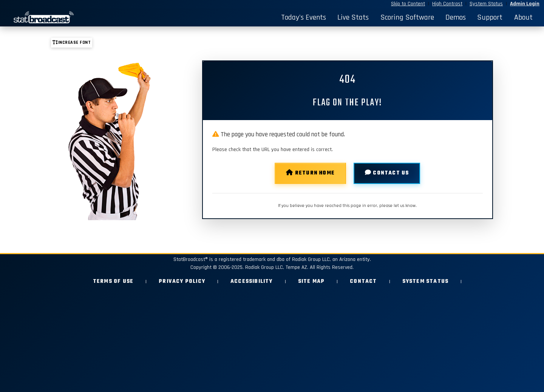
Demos (456, 17)
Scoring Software (407, 17)
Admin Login (525, 4)
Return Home (310, 173)
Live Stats (353, 17)
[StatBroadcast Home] (72, 17)
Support (490, 17)
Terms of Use (113, 282)
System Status (486, 4)
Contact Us (387, 173)
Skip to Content (408, 4)
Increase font (72, 42)
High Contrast (447, 4)
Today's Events (304, 17)
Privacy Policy (182, 282)
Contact (363, 282)
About (523, 17)
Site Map (311, 282)
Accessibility (252, 282)
